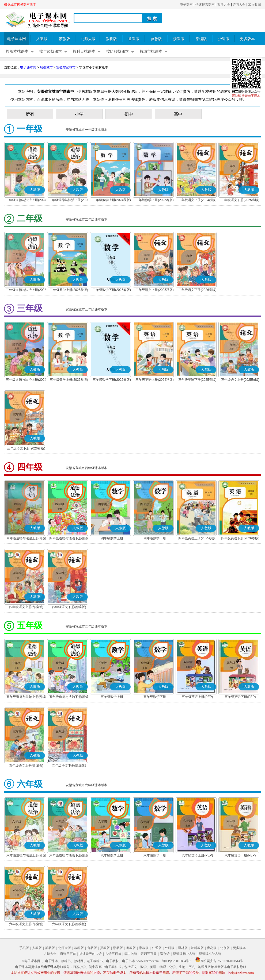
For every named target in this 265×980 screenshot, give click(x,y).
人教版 (42, 39)
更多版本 (247, 39)
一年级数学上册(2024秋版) (112, 200)
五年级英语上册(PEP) (197, 697)
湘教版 (144, 948)
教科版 (111, 39)
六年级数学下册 (155, 855)
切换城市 (46, 67)
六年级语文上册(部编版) (26, 924)
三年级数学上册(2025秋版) (69, 380)
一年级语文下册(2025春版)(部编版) (240, 201)
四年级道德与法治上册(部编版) (26, 539)
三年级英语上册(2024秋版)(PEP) (155, 380)
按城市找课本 (151, 51)
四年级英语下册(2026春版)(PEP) (240, 539)
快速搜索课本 (205, 5)
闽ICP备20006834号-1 (177, 961)
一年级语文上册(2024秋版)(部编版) (197, 201)
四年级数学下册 (155, 538)
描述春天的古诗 (90, 954)
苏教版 (65, 39)
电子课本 (186, 5)
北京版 (225, 948)
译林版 (183, 948)
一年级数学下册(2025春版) (155, 200)
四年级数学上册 (112, 538)
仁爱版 (157, 948)
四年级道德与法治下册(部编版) (69, 539)
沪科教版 (197, 948)
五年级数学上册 (112, 697)
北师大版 (88, 39)
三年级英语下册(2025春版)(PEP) (197, 380)
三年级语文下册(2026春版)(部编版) (26, 449)
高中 (178, 114)
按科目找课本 (84, 51)
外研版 (170, 948)
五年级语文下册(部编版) (69, 766)
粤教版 (131, 948)
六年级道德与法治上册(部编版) (26, 856)
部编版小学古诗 (210, 954)
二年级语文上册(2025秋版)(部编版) (155, 290)
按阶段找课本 (118, 51)
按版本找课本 (17, 51)
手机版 (24, 948)
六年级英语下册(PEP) (240, 855)
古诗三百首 (113, 954)
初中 (129, 114)
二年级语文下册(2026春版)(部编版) (197, 290)
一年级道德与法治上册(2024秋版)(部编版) (26, 201)
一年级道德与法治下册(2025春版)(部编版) (69, 201)
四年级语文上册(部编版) (26, 607)
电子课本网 (17, 39)
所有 (30, 114)
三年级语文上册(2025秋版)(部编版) (240, 380)
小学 (79, 114)
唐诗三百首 (68, 954)
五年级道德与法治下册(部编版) (69, 697)
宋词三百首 (149, 954)
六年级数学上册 (112, 855)
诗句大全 (239, 5)
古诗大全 (224, 5)
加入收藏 (255, 5)
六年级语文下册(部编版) (69, 924)
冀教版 (156, 39)
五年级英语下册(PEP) (240, 697)
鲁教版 (134, 39)
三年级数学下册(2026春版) (112, 380)
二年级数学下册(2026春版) (112, 290)
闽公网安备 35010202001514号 (219, 961)
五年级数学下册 (155, 697)
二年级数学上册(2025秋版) (69, 290)
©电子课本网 (31, 961)
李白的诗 (131, 954)
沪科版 (224, 39)
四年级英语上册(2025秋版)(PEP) (197, 539)
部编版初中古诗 (184, 954)
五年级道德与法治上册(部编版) (26, 697)
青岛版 (212, 948)
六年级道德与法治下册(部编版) (69, 856)
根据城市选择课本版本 (20, 5)
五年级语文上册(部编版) (26, 766)
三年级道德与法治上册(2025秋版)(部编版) (26, 380)
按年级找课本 (51, 51)
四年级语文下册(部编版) (69, 607)
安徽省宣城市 (66, 67)
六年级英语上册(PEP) (197, 855)
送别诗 (165, 954)
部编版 (201, 39)
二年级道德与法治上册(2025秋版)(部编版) (26, 290)
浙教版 (179, 39)
